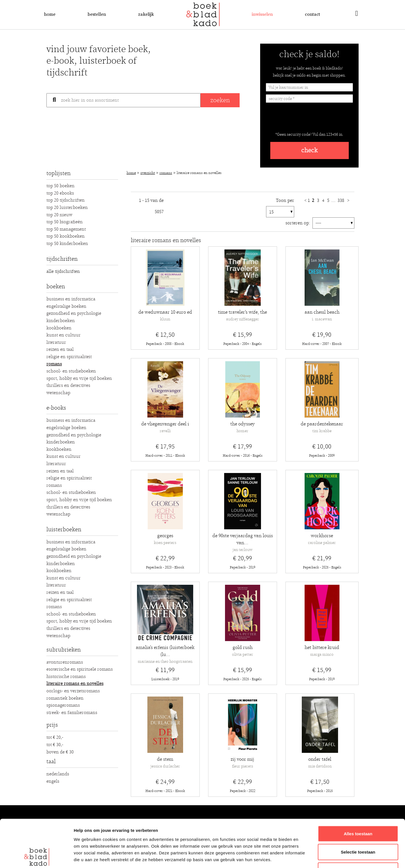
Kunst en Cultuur (64, 335)
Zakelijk (146, 14)
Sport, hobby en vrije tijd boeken (79, 378)
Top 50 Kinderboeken (67, 244)
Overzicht (148, 173)
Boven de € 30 (60, 752)
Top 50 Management (66, 229)
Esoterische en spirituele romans (80, 669)
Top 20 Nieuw (59, 215)
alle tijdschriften (63, 271)
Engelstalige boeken (66, 306)
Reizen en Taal (60, 349)
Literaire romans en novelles (75, 684)
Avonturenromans (65, 662)
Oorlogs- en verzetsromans (73, 691)
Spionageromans (63, 705)
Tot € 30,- (55, 745)
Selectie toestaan (358, 808)
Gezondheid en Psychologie (74, 313)
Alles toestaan (358, 789)
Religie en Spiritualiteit (69, 357)
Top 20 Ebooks (60, 193)
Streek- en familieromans (72, 713)
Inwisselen (262, 14)
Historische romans (66, 677)
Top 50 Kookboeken (66, 236)
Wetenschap (58, 393)
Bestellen (97, 14)
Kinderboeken (61, 321)
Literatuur (56, 342)
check (309, 150)
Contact (312, 14)
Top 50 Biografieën (65, 222)
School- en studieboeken (71, 371)
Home (50, 14)
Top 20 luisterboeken (67, 207)
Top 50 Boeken (60, 186)
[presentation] (309, 119)
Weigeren (358, 826)
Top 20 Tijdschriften (66, 200)
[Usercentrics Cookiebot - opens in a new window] (36, 857)
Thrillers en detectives (68, 385)
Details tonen (304, 857)
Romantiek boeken (65, 698)
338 (341, 200)
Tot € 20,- (55, 737)
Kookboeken (59, 328)
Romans (54, 364)
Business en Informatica (71, 299)
